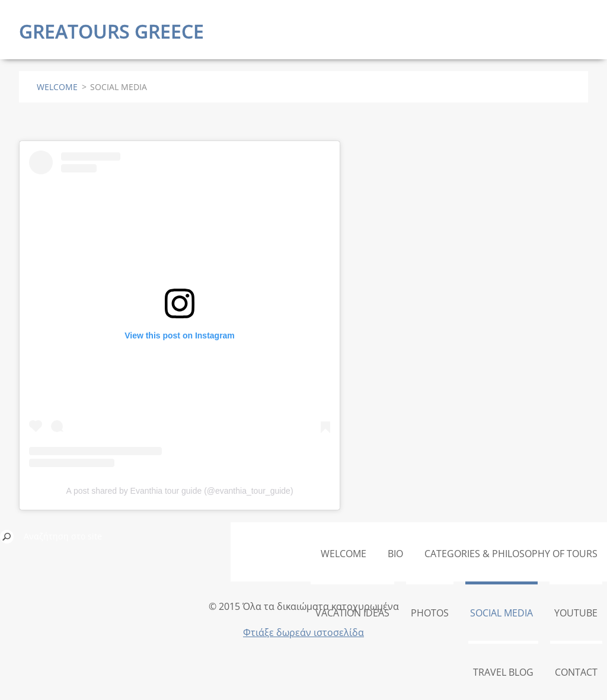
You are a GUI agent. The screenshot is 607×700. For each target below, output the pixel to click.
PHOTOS (430, 613)
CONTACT (576, 672)
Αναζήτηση (7, 536)
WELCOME (57, 87)
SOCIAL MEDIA (501, 613)
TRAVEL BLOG (503, 672)
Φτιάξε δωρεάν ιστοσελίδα (303, 632)
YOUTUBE (576, 613)
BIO (395, 554)
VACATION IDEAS (352, 613)
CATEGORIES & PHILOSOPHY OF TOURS (511, 554)
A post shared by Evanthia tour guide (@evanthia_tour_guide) (179, 491)
